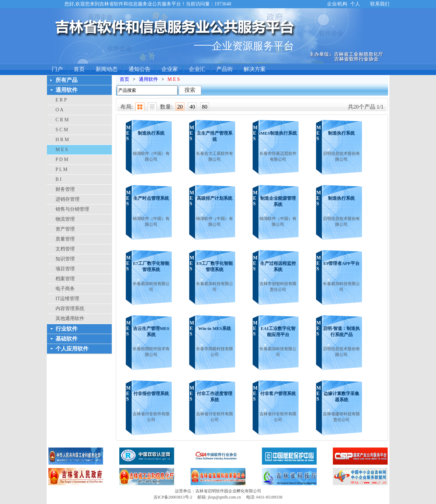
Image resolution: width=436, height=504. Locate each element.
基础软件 (66, 339)
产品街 (225, 69)
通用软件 (66, 90)
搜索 (190, 90)
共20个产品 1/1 (366, 107)
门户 (57, 69)
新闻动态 (107, 69)
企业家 (170, 69)
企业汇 (197, 69)
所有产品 (66, 80)
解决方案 (255, 69)
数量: (166, 107)
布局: (126, 107)
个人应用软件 (72, 349)
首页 (79, 69)
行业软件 (66, 329)
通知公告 (140, 69)
